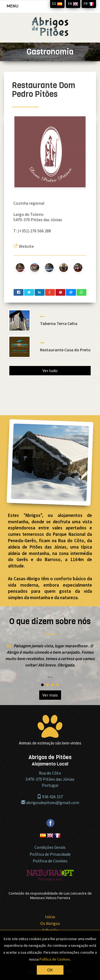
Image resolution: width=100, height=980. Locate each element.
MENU (14, 7)
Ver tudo (50, 370)
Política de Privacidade (50, 854)
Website (24, 246)
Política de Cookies (50, 861)
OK (50, 970)
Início (50, 917)
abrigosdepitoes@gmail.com (50, 802)
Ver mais (50, 695)
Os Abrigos (50, 923)
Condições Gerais (50, 847)
